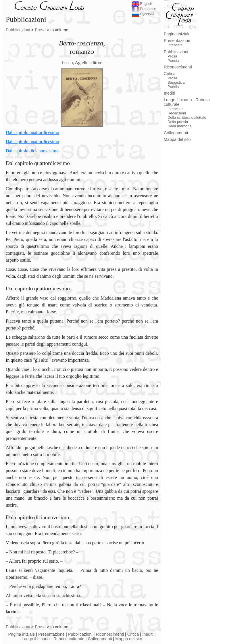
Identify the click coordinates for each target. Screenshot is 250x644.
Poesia (173, 61)
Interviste (175, 45)
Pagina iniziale (22, 634)
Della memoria (180, 126)
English (142, 4)
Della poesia (178, 122)
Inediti (148, 634)
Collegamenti (100, 639)
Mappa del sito (129, 639)
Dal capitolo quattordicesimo (32, 132)
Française (144, 9)
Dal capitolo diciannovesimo (32, 151)
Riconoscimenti (110, 634)
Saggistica (176, 82)
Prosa (40, 30)
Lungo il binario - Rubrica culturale (53, 639)
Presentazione (51, 634)
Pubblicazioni (18, 30)
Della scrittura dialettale (187, 117)
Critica (133, 634)
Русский (143, 14)
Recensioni (177, 113)
